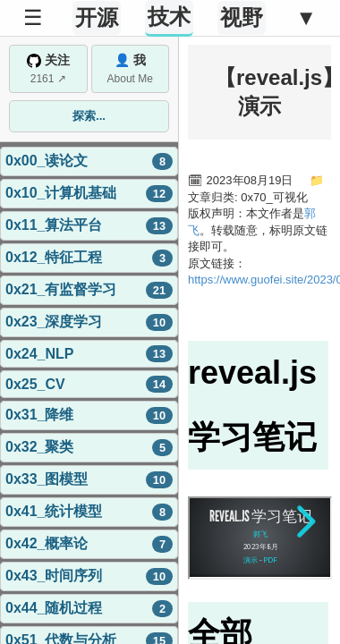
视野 (242, 17)
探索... (89, 116)
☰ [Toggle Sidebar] (33, 17)
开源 (97, 17)
